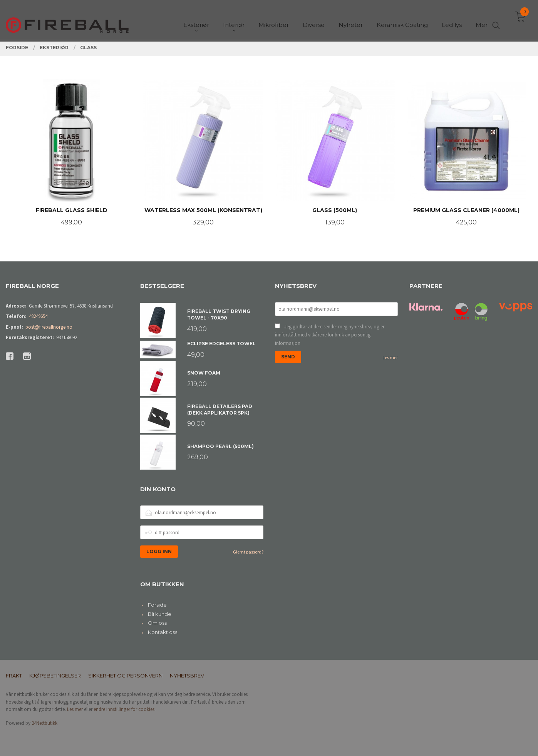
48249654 (38, 316)
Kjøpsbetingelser (55, 676)
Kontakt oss (163, 632)
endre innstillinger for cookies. (125, 709)
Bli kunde (160, 614)
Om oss (157, 623)
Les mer (390, 357)
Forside (157, 605)
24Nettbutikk (44, 723)
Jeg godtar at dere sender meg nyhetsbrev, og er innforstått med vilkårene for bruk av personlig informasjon (330, 335)
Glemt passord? (248, 552)
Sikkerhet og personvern (125, 676)
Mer (482, 19)
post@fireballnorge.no (49, 327)
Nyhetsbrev (187, 676)
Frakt (14, 676)
